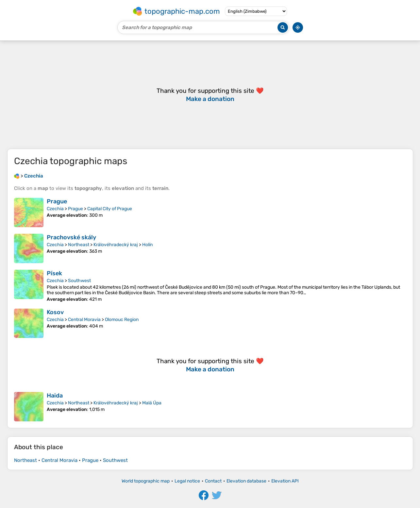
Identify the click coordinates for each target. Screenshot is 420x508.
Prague (57, 201)
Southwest (79, 281)
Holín (147, 245)
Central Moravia (84, 320)
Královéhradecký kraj (116, 245)
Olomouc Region (122, 320)
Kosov (55, 312)
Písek (54, 273)
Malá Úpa (152, 403)
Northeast (79, 245)
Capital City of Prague (110, 209)
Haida (55, 396)
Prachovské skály (71, 237)
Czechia (55, 209)
